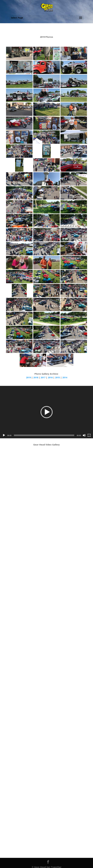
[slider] (44, 435)
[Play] (4, 435)
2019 (29, 377)
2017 (43, 377)
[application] (46, 412)
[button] (47, 412)
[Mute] (84, 435)
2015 (57, 377)
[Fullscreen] (89, 435)
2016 (51, 377)
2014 (65, 377)
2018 (36, 377)
